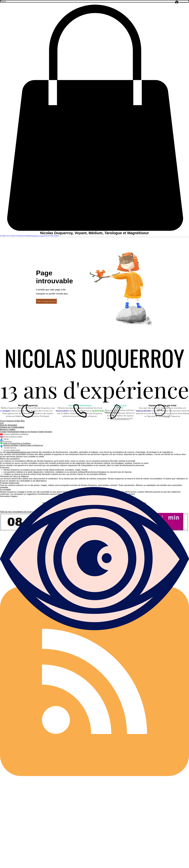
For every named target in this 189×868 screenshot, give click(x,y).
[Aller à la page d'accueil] (46, 301)
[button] (94, 118)
